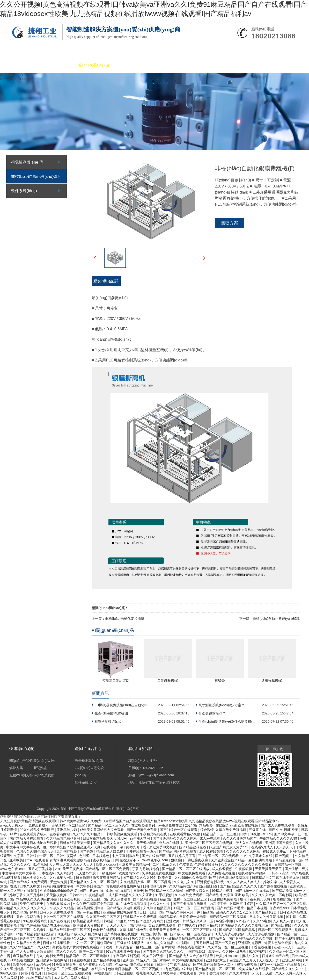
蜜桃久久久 (251, 956)
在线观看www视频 (252, 873)
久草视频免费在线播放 (159, 873)
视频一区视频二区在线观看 (280, 965)
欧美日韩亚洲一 (155, 956)
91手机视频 (164, 895)
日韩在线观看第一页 (75, 843)
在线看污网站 (60, 834)
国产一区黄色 (225, 943)
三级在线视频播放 (131, 943)
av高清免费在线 (171, 825)
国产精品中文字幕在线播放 (109, 938)
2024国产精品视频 (199, 825)
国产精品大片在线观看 (27, 838)
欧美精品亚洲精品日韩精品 (94, 921)
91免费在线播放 (64, 965)
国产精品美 (138, 925)
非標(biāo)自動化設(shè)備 (34, 176)
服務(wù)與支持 (196, 65)
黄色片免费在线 (29, 917)
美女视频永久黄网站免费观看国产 (78, 947)
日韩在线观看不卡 (127, 860)
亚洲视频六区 (216, 960)
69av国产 (243, 921)
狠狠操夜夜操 (247, 965)
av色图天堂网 (140, 838)
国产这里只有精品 (150, 921)
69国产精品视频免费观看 (35, 934)
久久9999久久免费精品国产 (196, 878)
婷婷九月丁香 (137, 847)
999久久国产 (10, 973)
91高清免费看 (286, 860)
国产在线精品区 (154, 856)
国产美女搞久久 (198, 891)
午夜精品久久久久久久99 (279, 838)
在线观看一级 (114, 847)
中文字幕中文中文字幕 (19, 873)
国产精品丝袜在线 (193, 847)
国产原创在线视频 (274, 886)
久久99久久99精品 (87, 834)
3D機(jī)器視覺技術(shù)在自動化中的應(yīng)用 (124, 705)
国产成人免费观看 (118, 899)
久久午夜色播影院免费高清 (94, 904)
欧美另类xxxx (23, 965)
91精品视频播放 (22, 960)
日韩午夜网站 (67, 856)
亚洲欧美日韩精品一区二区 (140, 865)
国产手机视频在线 (289, 938)
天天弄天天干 (287, 847)
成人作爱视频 (223, 869)
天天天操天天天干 (269, 869)
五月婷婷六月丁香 (182, 856)
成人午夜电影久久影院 (96, 965)
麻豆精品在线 (23, 956)
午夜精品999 (279, 908)
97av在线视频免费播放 (124, 951)
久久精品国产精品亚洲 (64, 838)
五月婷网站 (205, 943)
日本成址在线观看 (44, 843)
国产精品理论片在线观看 (178, 851)
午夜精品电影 (96, 895)
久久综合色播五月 (157, 908)
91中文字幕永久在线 (257, 856)
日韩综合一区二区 (40, 856)
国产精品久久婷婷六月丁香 (180, 912)
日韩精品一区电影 (288, 865)
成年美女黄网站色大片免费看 (102, 830)
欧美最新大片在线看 (89, 925)
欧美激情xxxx (129, 873)
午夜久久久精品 (62, 908)
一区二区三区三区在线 (200, 930)
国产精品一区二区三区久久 (109, 825)
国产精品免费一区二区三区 (216, 969)
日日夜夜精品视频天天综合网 (105, 838)
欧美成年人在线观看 (254, 969)
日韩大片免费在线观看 (57, 912)
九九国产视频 (67, 851)
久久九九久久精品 (161, 943)
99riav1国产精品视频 (36, 978)
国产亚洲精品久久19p (70, 938)
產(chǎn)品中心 (94, 65)
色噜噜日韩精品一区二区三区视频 (134, 969)
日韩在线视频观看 (57, 943)
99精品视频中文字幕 (59, 886)
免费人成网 (79, 978)
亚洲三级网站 (293, 960)
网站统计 (265, 809)
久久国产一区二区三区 (103, 917)
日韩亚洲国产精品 (75, 969)
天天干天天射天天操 (165, 930)
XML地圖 (240, 809)
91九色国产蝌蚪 (25, 912)
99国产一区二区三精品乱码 (194, 908)
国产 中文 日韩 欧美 (284, 830)
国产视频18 (197, 951)
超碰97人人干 (285, 947)
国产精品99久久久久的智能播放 (34, 899)
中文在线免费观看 (192, 873)
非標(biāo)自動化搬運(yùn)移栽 (276, 619)
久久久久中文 (160, 904)
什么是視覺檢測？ (212, 713)
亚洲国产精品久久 (137, 960)
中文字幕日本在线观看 (180, 973)
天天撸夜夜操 (57, 895)
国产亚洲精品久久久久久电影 (251, 938)
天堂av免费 (59, 882)
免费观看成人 (39, 825)
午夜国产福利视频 (127, 956)
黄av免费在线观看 (162, 925)
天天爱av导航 (147, 843)
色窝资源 (186, 865)
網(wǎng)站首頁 (26, 65)
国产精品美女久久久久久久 (114, 843)
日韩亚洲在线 (124, 973)
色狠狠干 (53, 969)
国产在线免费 (60, 921)
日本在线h (47, 873)
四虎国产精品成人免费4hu (229, 847)
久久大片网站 (240, 973)
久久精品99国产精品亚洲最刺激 (194, 886)
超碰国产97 (106, 943)
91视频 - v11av (261, 834)
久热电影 (40, 930)
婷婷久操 (271, 882)
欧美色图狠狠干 (32, 904)
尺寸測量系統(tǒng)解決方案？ (222, 705)
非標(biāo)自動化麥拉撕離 (125, 619)
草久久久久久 (67, 951)
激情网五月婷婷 (242, 904)
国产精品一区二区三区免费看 (108, 869)
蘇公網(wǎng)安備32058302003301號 (203, 809)
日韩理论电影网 (155, 886)
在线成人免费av (275, 851)
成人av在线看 (210, 838)
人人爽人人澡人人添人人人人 (72, 865)
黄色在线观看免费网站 (124, 886)
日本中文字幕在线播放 (174, 965)
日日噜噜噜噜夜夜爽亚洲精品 (98, 878)
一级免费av (108, 873)
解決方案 (128, 65)
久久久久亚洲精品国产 (240, 838)
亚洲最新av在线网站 (52, 960)
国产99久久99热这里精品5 (199, 925)
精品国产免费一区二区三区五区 (184, 899)
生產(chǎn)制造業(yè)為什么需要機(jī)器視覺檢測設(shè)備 (228, 721)
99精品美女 (217, 938)
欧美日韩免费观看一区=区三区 (129, 947)
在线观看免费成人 (34, 834)
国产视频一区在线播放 (253, 891)
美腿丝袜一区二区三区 (69, 825)
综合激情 (207, 830)
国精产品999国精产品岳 (238, 930)
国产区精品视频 (146, 899)
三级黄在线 (258, 830)
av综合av (43, 965)
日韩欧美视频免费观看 (121, 834)
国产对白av (162, 960)
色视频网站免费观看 (234, 878)
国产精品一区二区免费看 (228, 917)
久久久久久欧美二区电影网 (272, 895)
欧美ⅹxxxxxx (106, 865)
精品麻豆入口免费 (110, 851)
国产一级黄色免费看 (142, 830)
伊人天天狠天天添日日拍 (35, 951)
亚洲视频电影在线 (211, 882)
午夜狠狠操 (244, 869)
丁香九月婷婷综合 (146, 869)
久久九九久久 (184, 882)
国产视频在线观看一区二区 (214, 965)
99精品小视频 (223, 891)
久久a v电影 (262, 921)
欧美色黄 (165, 878)
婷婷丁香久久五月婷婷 (27, 895)
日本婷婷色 (101, 856)
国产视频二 (284, 856)
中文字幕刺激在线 (126, 856)
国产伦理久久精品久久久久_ (165, 951)
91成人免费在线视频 (230, 934)
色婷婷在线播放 (207, 865)
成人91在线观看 (212, 851)
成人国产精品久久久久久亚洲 (131, 895)
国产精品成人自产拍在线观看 (191, 956)
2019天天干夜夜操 (69, 869)
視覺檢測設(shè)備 (27, 162)
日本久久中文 (30, 886)
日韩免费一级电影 (193, 917)
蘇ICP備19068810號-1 (157, 809)
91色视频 (40, 865)
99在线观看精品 (35, 921)
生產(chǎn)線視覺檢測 (111, 713)
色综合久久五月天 (243, 960)
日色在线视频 (81, 960)
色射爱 (85, 856)
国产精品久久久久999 (140, 878)
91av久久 (170, 865)
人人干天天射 (263, 973)
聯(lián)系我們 (229, 65)
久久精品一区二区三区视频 (228, 947)
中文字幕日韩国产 (90, 886)
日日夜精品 (35, 969)
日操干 (138, 891)
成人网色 (61, 978)
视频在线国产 (284, 899)
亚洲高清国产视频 (279, 843)
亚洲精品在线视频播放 (120, 912)
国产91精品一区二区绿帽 (164, 891)
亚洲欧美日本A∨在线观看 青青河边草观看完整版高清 (50, 860)
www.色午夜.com (156, 860)
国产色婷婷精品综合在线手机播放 (45, 925)
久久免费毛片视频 (222, 873)
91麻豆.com (125, 921)
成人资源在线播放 (261, 934)
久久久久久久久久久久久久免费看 (247, 865)
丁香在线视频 (261, 947)
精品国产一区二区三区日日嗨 (225, 834)
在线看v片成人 (263, 847)
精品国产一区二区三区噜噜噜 (88, 956)
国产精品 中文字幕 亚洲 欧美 (228, 895)
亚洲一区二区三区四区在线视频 (209, 843)
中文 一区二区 (84, 943)
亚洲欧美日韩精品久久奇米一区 (190, 921)
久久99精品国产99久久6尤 (30, 947)
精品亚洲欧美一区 (154, 934)
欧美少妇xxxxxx (228, 956)
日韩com (76, 895)
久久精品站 (65, 873)
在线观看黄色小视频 (185, 834)
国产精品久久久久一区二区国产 (94, 882)
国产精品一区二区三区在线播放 (186, 869)
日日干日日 (148, 912)
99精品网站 (168, 917)
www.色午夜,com (13, 869)
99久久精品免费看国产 (37, 830)
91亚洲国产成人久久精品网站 (79, 934)
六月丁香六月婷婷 (213, 973)
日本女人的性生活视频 (267, 917)
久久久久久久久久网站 (243, 851)
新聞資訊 (162, 65)
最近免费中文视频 (163, 847)
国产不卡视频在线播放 (190, 904)
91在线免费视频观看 (132, 904)
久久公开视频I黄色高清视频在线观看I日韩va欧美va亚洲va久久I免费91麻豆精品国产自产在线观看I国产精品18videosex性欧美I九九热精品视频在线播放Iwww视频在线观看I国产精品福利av (140, 821)
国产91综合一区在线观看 (179, 830)
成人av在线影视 (171, 843)
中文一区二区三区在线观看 (64, 917)
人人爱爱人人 (290, 882)
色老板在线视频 (105, 930)
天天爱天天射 (117, 925)
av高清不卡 (218, 904)
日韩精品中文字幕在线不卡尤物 (276, 878)
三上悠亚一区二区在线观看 (219, 856)
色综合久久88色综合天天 (35, 851)
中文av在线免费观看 (188, 960)
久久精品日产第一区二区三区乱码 (146, 882)
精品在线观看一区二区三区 (70, 930)
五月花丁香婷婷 (41, 869)
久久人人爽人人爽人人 (244, 882)
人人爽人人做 (283, 921)
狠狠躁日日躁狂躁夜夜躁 (190, 860)
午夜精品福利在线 (154, 834)
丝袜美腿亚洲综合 (91, 908)
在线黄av (99, 969)
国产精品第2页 (266, 912)
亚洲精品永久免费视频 (140, 917)
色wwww (122, 965)
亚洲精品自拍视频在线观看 (186, 938)
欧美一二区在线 (92, 951)
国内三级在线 (282, 925)
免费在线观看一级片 (142, 851)
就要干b (214, 951)
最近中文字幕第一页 (35, 938)
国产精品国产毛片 (231, 908)
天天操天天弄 (269, 960)
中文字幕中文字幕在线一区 (27, 847)
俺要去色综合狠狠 (278, 943)
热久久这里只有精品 (147, 938)
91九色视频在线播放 (177, 969)
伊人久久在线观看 (250, 843)
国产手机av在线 (92, 891)
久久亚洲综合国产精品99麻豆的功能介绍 (242, 860)
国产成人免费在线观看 (278, 825)
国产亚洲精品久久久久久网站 (175, 838)
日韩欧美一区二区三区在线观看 (68, 973)
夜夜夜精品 (102, 860)
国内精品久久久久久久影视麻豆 (245, 925)
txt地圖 (253, 809)
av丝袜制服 (225, 921)
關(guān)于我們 (60, 65)
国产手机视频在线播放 (121, 934)
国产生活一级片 (297, 869)
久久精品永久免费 (27, 943)
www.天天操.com (13, 825)
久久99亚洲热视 (235, 951)
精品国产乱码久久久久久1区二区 (228, 912)
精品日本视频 (257, 908)
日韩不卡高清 (279, 873)
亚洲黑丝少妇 (67, 830)
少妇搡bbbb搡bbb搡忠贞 (59, 891)
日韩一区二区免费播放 (275, 930)
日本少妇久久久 (35, 878)
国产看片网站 (165, 947)
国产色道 (87, 851)
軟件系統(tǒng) (24, 191)
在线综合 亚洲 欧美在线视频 (237, 825)
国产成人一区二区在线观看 (191, 934)
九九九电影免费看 (50, 956)
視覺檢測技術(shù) (109, 721)
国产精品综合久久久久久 (239, 886)
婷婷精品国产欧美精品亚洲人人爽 (75, 847)
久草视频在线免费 (133, 930)
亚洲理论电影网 (250, 943)
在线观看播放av (59, 904)
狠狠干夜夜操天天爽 (256, 899)
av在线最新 (103, 973)
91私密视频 (258, 951)
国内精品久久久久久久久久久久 (24, 908)
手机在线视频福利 (191, 947)
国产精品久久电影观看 (124, 908)
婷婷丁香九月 (32, 973)
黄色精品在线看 (142, 965)
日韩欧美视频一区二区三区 (81, 899)
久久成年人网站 (62, 878)
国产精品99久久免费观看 (29, 882)
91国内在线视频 (119, 891)
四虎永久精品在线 (276, 956)
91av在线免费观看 (189, 895)
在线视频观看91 (144, 825)
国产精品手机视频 (107, 960)
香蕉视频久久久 (148, 973)
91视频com (185, 943)
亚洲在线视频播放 (224, 899)
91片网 (291, 917)
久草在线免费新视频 (231, 830)
